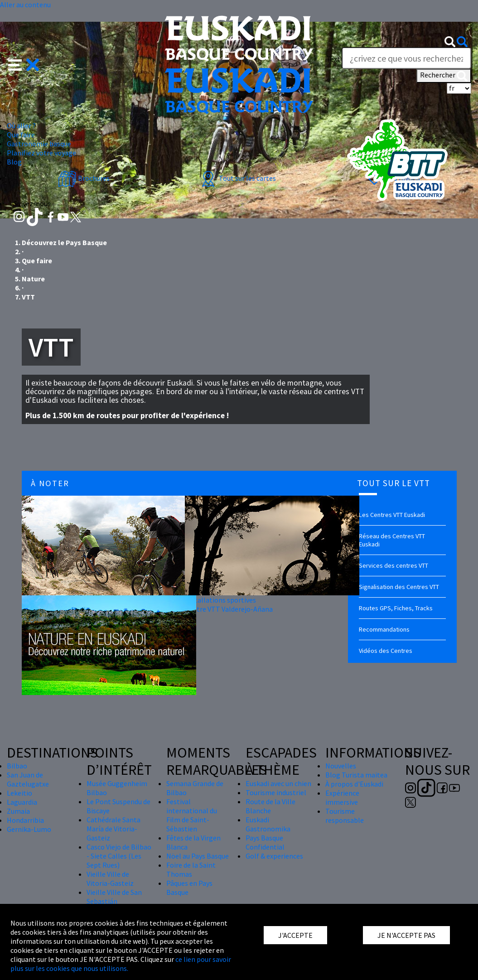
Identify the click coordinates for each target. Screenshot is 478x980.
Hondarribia (25, 820)
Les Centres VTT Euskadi (392, 515)
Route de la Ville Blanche (270, 806)
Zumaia (18, 811)
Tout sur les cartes (237, 178)
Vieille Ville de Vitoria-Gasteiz (110, 879)
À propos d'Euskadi (354, 784)
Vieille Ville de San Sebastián (114, 897)
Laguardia (22, 802)
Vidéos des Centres (386, 651)
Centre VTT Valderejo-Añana (229, 609)
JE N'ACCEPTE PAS (406, 935)
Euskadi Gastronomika (268, 824)
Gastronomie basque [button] (39, 144)
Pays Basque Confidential (265, 842)
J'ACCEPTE (295, 935)
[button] (24, 64)
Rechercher (444, 76)
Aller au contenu (25, 5)
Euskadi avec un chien (278, 783)
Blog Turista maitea (356, 775)
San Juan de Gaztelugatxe (28, 779)
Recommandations (384, 629)
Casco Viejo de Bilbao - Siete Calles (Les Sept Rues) (119, 856)
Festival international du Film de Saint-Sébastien (192, 815)
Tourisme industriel (276, 792)
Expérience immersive (342, 797)
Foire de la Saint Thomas (191, 869)
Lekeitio (19, 793)
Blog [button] (14, 162)
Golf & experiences (274, 856)
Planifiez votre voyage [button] (41, 153)
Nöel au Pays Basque (198, 856)
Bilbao (17, 766)
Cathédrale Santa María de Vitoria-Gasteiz (113, 829)
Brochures (84, 178)
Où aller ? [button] (21, 126)
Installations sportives (220, 600)
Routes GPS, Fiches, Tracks (396, 608)
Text (333, 59)
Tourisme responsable (345, 816)
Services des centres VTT (394, 565)
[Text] (406, 58)
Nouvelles (341, 766)
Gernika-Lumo (29, 829)
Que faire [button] (21, 135)
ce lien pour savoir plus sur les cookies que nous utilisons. (121, 964)
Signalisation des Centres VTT (399, 587)
